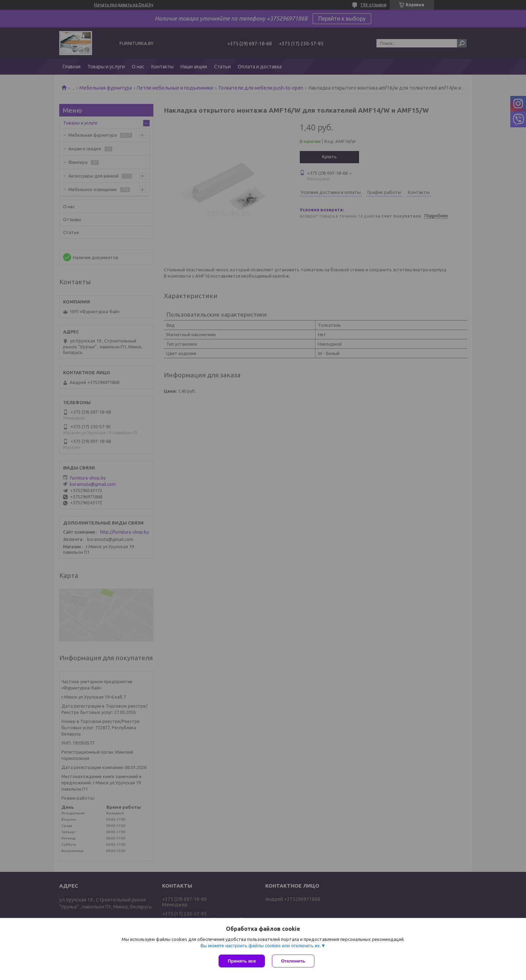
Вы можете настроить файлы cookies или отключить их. (261, 946)
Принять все (242, 961)
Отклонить (293, 961)
